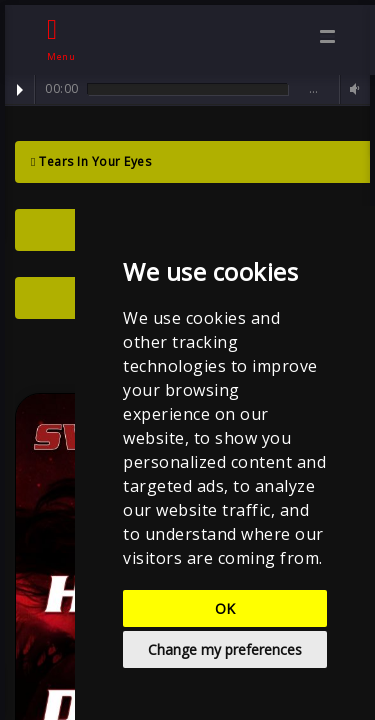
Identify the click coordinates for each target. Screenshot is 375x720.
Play (20, 90)
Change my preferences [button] (225, 649)
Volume (352, 89)
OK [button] (225, 608)
